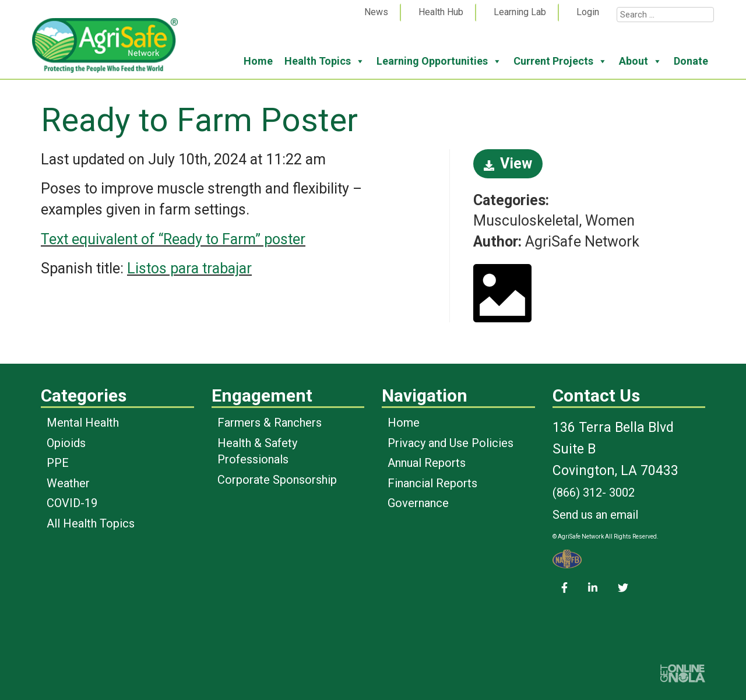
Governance (418, 503)
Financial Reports (432, 483)
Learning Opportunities (439, 61)
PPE (58, 463)
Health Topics (325, 61)
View (508, 163)
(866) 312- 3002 (594, 493)
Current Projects (560, 61)
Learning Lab (520, 12)
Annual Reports (427, 463)
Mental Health (83, 423)
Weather (68, 483)
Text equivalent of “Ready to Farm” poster (173, 239)
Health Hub (441, 12)
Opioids (66, 443)
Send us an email (595, 515)
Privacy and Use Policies (451, 443)
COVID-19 (72, 503)
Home (258, 61)
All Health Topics (91, 523)
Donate (691, 61)
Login (588, 12)
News (376, 12)
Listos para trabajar (189, 268)
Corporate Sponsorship (277, 480)
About (641, 61)
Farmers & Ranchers (270, 423)
